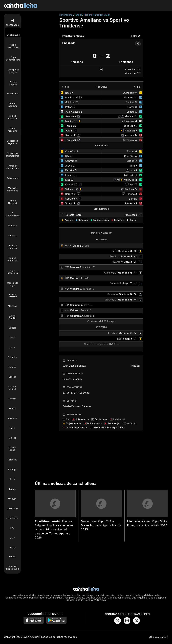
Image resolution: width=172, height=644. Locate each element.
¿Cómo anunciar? (158, 637)
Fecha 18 (136, 36)
